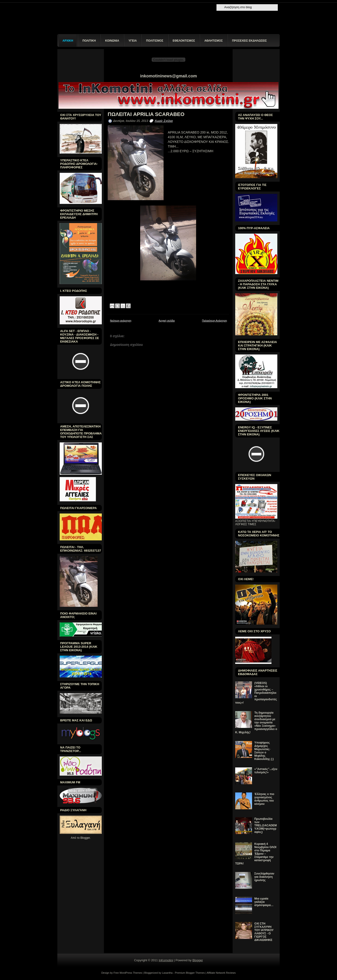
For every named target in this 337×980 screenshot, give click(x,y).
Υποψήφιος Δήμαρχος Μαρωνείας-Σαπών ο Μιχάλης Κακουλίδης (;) (264, 751)
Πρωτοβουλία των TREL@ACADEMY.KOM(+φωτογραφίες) (266, 825)
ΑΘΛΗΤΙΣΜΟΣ (213, 41)
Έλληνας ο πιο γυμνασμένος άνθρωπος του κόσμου (264, 799)
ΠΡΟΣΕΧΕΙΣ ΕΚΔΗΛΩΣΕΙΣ (249, 41)
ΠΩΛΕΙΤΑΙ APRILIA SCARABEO (146, 114)
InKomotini (166, 960)
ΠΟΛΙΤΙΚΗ (89, 41)
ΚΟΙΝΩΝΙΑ (112, 41)
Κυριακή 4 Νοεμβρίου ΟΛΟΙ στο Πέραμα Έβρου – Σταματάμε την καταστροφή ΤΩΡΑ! (256, 854)
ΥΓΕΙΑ (133, 41)
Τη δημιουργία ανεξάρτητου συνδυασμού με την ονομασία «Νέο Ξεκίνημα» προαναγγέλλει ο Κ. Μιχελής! (256, 723)
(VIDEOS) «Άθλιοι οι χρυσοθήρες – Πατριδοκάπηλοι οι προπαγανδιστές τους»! (256, 693)
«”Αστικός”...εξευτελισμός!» (266, 771)
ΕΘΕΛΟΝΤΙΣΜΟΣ (184, 41)
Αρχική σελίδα (167, 321)
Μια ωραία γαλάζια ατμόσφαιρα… (264, 902)
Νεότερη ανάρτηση (121, 321)
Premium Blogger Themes (190, 973)
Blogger (85, 838)
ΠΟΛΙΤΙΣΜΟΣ (155, 41)
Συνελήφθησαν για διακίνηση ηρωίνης (264, 877)
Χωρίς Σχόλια (163, 121)
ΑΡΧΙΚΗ (68, 41)
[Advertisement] (193, 423)
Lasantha (167, 973)
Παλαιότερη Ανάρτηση (214, 321)
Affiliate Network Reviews (221, 973)
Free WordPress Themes (128, 973)
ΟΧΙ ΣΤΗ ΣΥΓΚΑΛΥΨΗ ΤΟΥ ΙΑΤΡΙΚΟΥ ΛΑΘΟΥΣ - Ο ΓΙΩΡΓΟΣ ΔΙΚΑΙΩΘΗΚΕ (264, 932)
